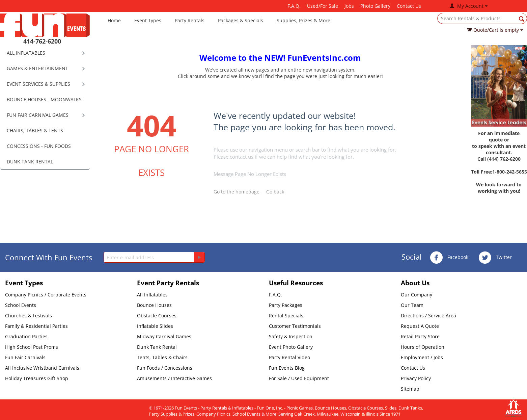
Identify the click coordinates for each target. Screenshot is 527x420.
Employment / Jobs (422, 357)
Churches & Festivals (29, 316)
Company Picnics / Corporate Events (46, 295)
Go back (275, 192)
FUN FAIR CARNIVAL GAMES (38, 115)
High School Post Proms (32, 347)
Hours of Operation (423, 347)
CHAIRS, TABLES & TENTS (35, 130)
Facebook (449, 258)
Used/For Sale (323, 6)
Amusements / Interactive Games (174, 378)
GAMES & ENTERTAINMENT (37, 68)
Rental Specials (286, 316)
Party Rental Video (289, 357)
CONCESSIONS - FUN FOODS (39, 146)
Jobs (349, 6)
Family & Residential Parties (36, 326)
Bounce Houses (154, 305)
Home (114, 20)
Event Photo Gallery (291, 347)
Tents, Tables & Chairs (162, 357)
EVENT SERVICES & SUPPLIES (38, 84)
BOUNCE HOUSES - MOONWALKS (44, 99)
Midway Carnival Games (164, 336)
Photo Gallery (375, 6)
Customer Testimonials (295, 326)
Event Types (148, 20)
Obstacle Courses (157, 316)
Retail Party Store (420, 336)
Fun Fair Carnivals (25, 357)
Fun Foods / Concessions (165, 368)
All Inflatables (152, 295)
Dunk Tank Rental (157, 347)
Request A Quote (420, 326)
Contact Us (409, 6)
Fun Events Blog (287, 368)
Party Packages (286, 305)
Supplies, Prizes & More (303, 20)
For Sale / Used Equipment (299, 378)
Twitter (495, 258)
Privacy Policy (416, 378)
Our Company (417, 295)
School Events (21, 305)
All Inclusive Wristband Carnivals (42, 368)
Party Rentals (190, 20)
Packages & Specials (241, 20)
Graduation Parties (26, 336)
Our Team (412, 305)
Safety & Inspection (291, 336)
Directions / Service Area (428, 316)
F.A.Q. (294, 6)
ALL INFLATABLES (26, 53)
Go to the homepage (237, 192)
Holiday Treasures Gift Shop (37, 378)
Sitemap (410, 389)
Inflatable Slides (155, 326)
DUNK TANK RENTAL (30, 162)
